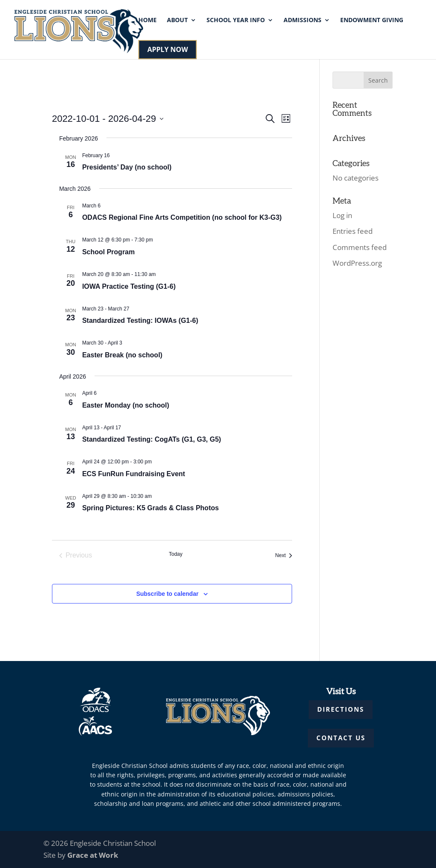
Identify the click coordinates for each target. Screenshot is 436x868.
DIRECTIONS (341, 709)
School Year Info (236, 20)
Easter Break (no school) (122, 355)
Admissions (303, 20)
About (177, 20)
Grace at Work (93, 855)
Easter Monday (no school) (126, 405)
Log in (342, 215)
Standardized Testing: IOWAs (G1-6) (140, 320)
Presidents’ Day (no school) (127, 167)
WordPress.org (357, 263)
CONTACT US (341, 738)
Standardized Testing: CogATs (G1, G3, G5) (152, 439)
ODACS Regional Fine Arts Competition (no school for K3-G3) (182, 217)
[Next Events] (284, 555)
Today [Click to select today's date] (175, 554)
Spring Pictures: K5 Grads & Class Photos (151, 508)
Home (148, 20)
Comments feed (360, 247)
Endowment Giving (372, 20)
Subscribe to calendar (167, 594)
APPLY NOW (168, 49)
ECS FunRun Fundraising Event (134, 474)
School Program (109, 252)
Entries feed (353, 231)
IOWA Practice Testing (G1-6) (129, 286)
